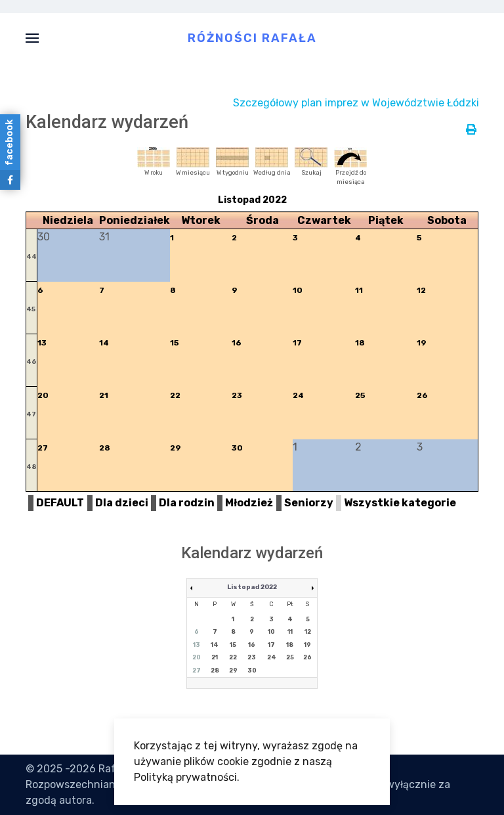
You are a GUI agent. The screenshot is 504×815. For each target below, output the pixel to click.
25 (360, 395)
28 (105, 448)
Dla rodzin (187, 503)
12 (421, 290)
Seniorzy (309, 503)
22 (175, 395)
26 (422, 395)
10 (298, 290)
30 (237, 448)
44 (31, 257)
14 (104, 343)
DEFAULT (60, 503)
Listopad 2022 (252, 587)
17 (297, 343)
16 (237, 343)
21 (104, 395)
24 (298, 395)
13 (42, 343)
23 (237, 395)
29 (176, 448)
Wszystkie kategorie (400, 503)
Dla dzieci (122, 503)
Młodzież (249, 503)
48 (31, 467)
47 (31, 414)
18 (360, 343)
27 (43, 448)
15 (175, 343)
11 (359, 290)
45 (31, 309)
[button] (32, 38)
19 (422, 343)
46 (31, 362)
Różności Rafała (252, 37)
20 (43, 395)
